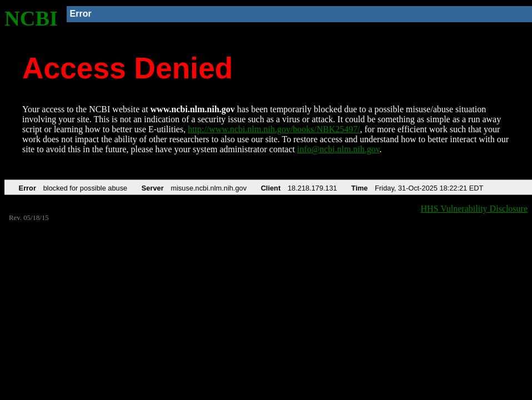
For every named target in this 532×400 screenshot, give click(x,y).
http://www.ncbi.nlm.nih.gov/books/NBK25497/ (274, 129)
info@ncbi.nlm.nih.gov (338, 149)
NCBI (31, 18)
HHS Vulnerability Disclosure (475, 209)
